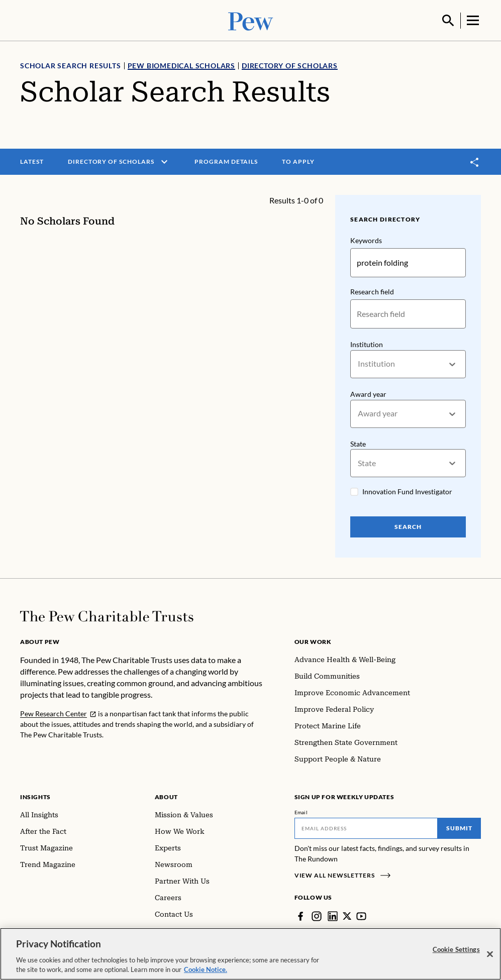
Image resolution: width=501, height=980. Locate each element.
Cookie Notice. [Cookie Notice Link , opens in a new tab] (206, 970)
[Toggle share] (475, 161)
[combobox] (359, 363)
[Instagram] (317, 915)
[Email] (366, 827)
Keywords (366, 239)
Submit (459, 827)
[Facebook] (300, 915)
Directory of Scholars (290, 65)
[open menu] (164, 161)
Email (301, 811)
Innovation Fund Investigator (407, 491)
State (358, 443)
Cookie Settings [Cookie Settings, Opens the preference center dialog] (456, 950)
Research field (372, 291)
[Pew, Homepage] (251, 20)
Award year (368, 393)
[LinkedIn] (333, 915)
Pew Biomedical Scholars (181, 65)
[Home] (107, 615)
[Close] (490, 954)
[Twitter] (347, 915)
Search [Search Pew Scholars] (408, 526)
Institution (367, 343)
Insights (35, 796)
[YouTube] (362, 915)
